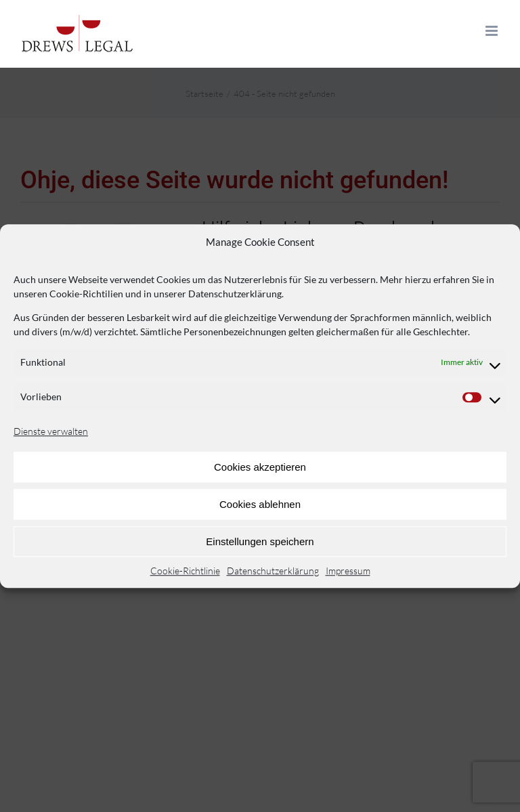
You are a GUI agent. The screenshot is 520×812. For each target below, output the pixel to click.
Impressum (348, 571)
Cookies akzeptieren (260, 467)
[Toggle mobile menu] (493, 31)
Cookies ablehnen (260, 504)
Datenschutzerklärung (273, 571)
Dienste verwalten (51, 431)
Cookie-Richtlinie (185, 571)
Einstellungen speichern (260, 541)
